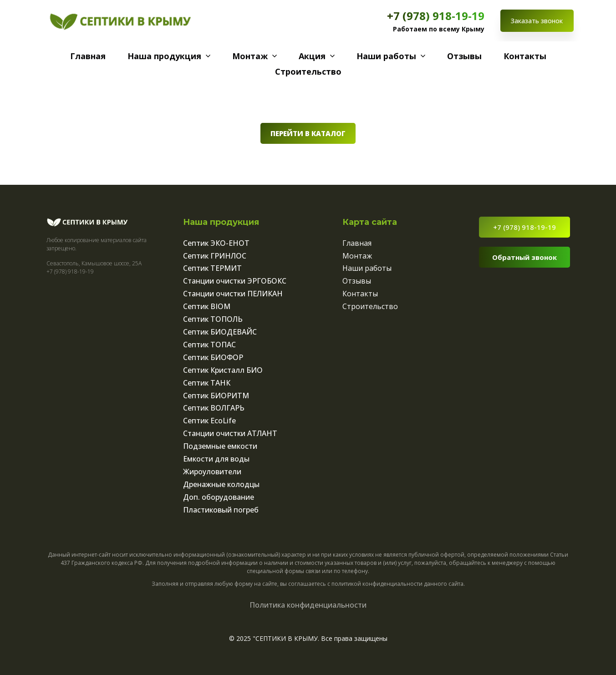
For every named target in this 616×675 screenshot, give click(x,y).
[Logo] (120, 21)
